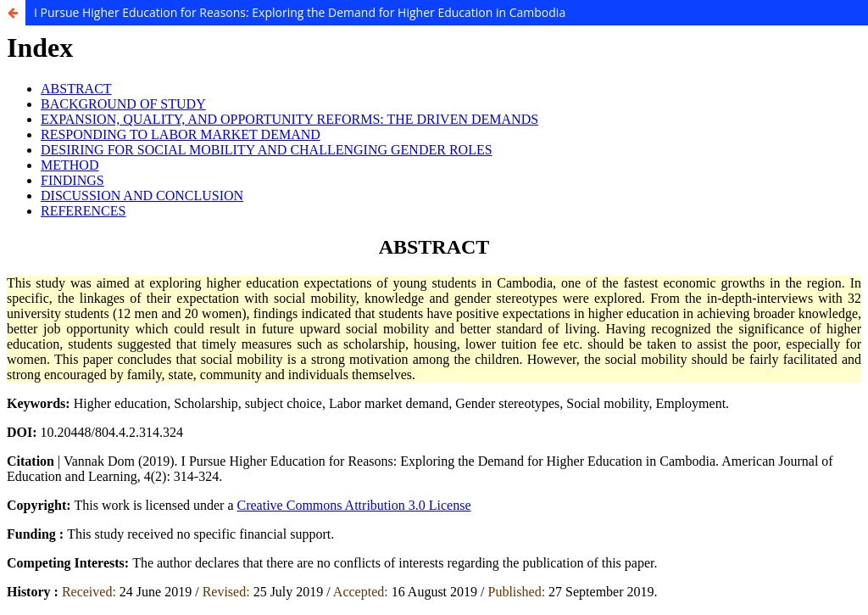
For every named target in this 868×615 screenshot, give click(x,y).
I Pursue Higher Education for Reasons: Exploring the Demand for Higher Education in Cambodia (300, 12)
